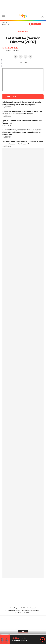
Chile (4, 25)
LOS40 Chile (23, 16)
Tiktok (8, 586)
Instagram (13, 586)
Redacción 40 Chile (10, 48)
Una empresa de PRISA (23, 621)
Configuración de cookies (31, 610)
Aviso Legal (14, 608)
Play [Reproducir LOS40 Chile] (43, 639)
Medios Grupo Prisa (23, 627)
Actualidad (23, 32)
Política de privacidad (28, 608)
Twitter (21, 57)
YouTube (18, 586)
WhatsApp (26, 57)
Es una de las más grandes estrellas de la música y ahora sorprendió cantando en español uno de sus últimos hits (22, 132)
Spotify (33, 586)
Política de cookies (13, 610)
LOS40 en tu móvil (23, 613)
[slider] (23, 634)
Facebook (16, 57)
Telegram (30, 57)
